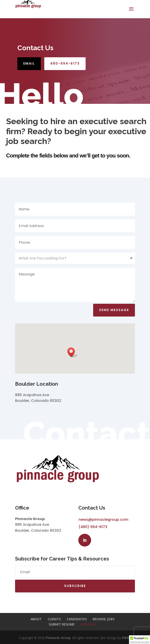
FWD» (126, 638)
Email (29, 63)
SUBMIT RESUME (62, 624)
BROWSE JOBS (104, 619)
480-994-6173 (65, 63)
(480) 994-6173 (93, 527)
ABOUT (36, 619)
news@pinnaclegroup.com (103, 520)
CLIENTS (54, 619)
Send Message (114, 310)
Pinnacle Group (58, 638)
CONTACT (88, 624)
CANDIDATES (77, 619)
